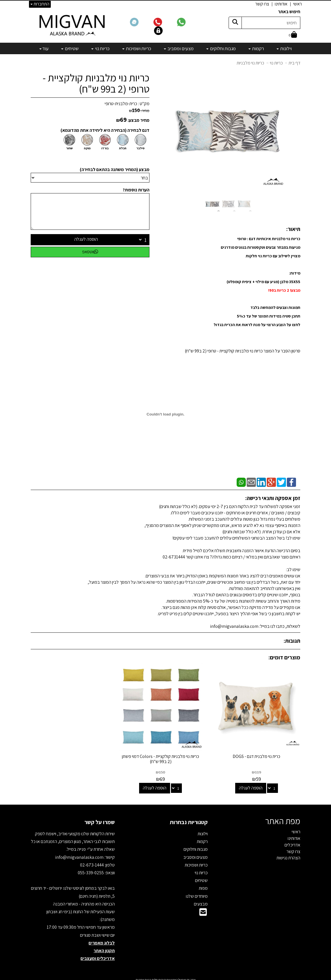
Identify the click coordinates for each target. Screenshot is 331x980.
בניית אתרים (143, 976)
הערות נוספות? (136, 190)
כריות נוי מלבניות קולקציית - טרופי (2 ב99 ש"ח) (96, 83)
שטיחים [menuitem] (70, 48)
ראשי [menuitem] (297, 4)
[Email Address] (203, 910)
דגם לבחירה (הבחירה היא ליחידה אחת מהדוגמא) (105, 130)
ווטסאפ (90, 252)
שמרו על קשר (100, 818)
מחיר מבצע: (139, 120)
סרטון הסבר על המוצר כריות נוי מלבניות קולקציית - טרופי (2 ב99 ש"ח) (243, 351)
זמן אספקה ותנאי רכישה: (273, 498)
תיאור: (293, 229)
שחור (69, 148)
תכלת (123, 148)
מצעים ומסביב (195, 853)
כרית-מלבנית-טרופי (121, 104)
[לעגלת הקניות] (293, 35)
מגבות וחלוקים (196, 846)
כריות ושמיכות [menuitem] (137, 48)
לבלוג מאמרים (102, 939)
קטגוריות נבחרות (189, 818)
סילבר (140, 148)
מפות (203, 885)
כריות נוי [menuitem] (100, 48)
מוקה (87, 148)
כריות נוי (276, 63)
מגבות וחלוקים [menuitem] (221, 48)
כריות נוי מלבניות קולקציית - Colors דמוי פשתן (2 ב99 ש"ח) (165, 755)
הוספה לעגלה (86, 239)
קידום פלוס (158, 976)
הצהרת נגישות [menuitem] (288, 854)
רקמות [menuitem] (256, 48)
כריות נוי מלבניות (250, 63)
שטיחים (201, 877)
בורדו (105, 148)
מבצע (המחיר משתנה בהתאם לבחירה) (115, 169)
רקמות (202, 838)
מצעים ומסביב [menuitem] (179, 48)
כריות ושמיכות (196, 861)
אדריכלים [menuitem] (292, 841)
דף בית (294, 63)
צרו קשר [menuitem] (262, 4)
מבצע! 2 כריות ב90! (284, 290)
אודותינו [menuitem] (281, 4)
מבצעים (201, 900)
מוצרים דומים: (284, 657)
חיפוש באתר (289, 12)
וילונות (203, 830)
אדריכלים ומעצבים (98, 955)
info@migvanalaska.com (80, 853)
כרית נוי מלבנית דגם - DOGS (258, 753)
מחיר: (139, 111)
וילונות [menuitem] (284, 48)
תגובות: (292, 641)
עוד (44, 48)
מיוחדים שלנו (197, 892)
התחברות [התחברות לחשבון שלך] (40, 4)
